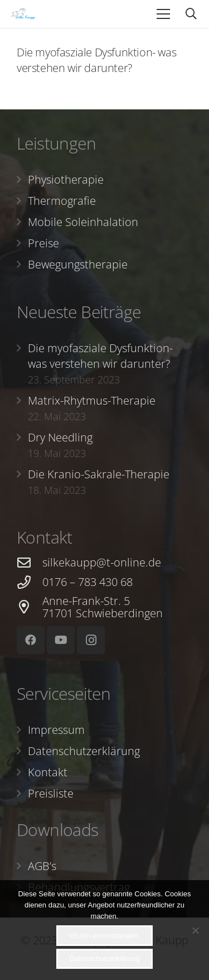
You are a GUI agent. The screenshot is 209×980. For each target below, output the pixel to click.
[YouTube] (61, 640)
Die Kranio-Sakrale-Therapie (99, 474)
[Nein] (195, 930)
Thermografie (62, 201)
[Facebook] (31, 640)
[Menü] (163, 14)
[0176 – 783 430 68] (30, 582)
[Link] (23, 14)
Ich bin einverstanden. (104, 936)
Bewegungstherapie (78, 264)
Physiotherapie (66, 179)
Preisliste (51, 793)
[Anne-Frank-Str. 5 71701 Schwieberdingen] (30, 607)
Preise (43, 243)
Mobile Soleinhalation (83, 222)
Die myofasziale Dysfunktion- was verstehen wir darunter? (96, 60)
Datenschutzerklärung (84, 751)
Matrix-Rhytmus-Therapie (92, 400)
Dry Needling (60, 437)
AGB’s (42, 866)
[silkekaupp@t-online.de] (30, 563)
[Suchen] (191, 14)
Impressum (56, 730)
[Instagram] (91, 640)
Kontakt (48, 772)
